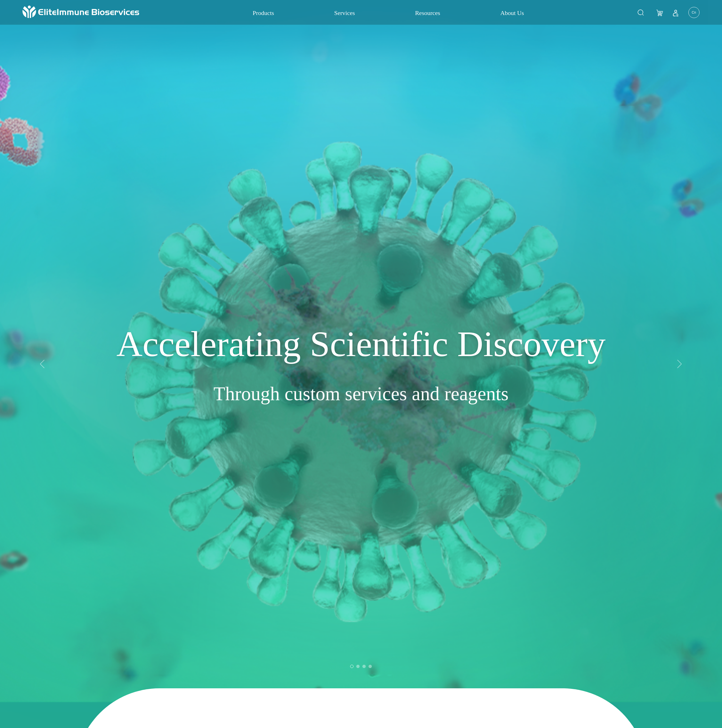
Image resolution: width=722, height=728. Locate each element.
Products (263, 13)
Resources (428, 13)
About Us (512, 13)
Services (345, 13)
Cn (694, 12)
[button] (680, 128)
